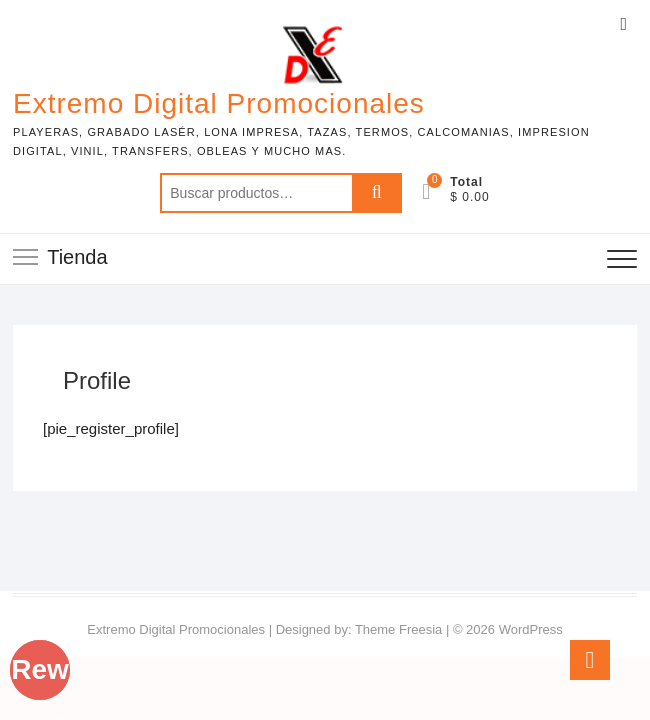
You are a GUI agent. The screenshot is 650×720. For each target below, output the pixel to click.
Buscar (377, 193)
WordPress (531, 629)
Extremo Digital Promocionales (219, 103)
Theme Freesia (398, 629)
